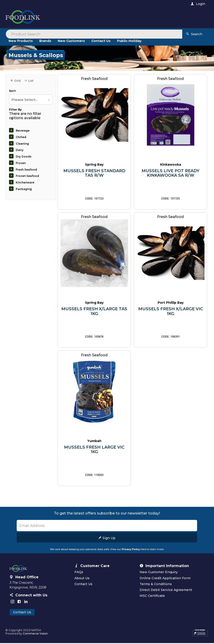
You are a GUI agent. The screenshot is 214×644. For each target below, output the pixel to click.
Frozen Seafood (27, 177)
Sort (12, 92)
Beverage (23, 131)
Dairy (20, 151)
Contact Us (22, 613)
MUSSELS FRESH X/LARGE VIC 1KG (171, 312)
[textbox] (89, 18)
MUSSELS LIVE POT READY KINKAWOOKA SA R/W (170, 174)
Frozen (21, 164)
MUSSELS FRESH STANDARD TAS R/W (94, 174)
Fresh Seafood (26, 170)
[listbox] (31, 101)
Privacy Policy (131, 550)
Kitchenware (25, 183)
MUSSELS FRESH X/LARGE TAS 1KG (94, 312)
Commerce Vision (35, 634)
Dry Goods (24, 157)
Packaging (24, 190)
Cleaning (22, 144)
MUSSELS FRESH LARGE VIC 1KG (94, 450)
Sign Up (109, 539)
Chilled (21, 138)
